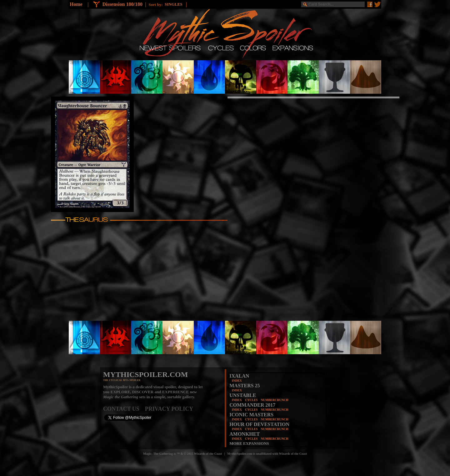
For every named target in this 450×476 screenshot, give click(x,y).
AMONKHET (245, 434)
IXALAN (239, 376)
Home (76, 4)
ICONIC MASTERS (251, 415)
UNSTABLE (243, 395)
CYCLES (251, 400)
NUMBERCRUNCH (275, 400)
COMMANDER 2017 (252, 405)
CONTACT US (124, 409)
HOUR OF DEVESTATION (259, 424)
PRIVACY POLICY (169, 409)
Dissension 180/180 (122, 4)
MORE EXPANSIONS (249, 443)
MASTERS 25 (245, 386)
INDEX (237, 381)
